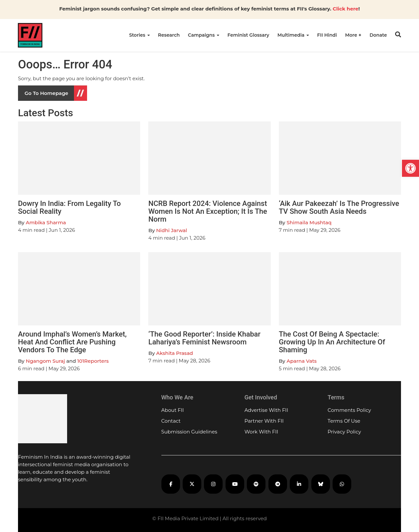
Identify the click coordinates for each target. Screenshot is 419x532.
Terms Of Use (344, 421)
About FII (173, 410)
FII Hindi (327, 35)
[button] (410, 168)
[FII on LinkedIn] (299, 484)
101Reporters (93, 361)
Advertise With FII (266, 410)
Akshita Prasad (174, 353)
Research (169, 35)
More (352, 35)
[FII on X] (192, 484)
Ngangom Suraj (46, 361)
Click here (345, 9)
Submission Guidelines (189, 432)
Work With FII (261, 432)
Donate (378, 35)
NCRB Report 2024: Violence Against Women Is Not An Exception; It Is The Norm (208, 211)
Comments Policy (349, 410)
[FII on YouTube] (235, 484)
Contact (171, 421)
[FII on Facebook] (171, 484)
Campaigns (204, 35)
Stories (139, 35)
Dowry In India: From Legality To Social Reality (69, 207)
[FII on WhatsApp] (342, 484)
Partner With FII (264, 421)
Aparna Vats (301, 361)
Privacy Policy (344, 432)
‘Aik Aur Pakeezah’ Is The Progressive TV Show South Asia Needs (339, 207)
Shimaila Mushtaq (309, 222)
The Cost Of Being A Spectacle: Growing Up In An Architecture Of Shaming (332, 342)
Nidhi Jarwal (172, 230)
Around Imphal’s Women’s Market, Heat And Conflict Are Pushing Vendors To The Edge (72, 342)
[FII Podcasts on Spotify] (256, 484)
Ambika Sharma (46, 222)
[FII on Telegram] (278, 484)
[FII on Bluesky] (321, 484)
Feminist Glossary (248, 35)
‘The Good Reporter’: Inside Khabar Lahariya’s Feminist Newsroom (204, 338)
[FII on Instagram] (213, 484)
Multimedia (293, 35)
